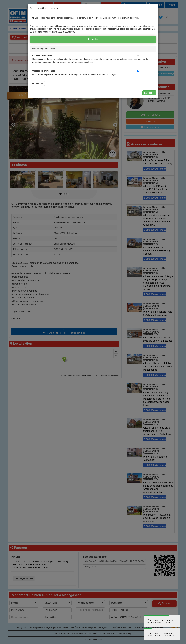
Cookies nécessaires (42, 55)
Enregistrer (149, 93)
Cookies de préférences (44, 71)
